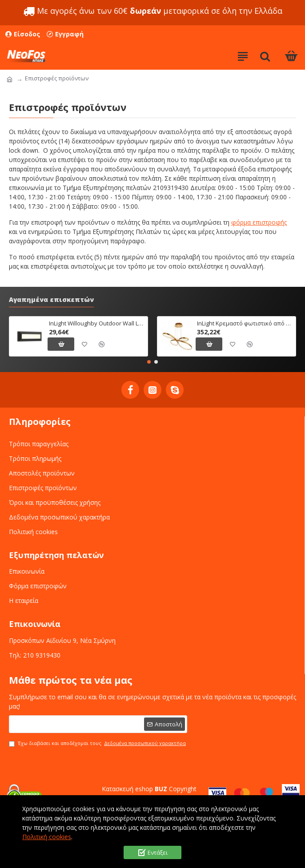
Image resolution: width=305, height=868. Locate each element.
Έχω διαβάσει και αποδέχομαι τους (98, 743)
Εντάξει (158, 852)
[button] (149, 362)
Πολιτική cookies (47, 837)
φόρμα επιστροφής (259, 222)
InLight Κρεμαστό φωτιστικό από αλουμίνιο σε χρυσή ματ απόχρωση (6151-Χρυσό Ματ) (245, 323)
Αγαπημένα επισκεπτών (51, 300)
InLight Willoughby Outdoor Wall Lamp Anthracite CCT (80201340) (97, 323)
